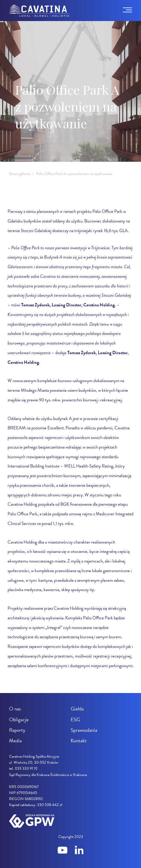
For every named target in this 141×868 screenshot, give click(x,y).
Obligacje (19, 720)
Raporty (17, 730)
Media (15, 741)
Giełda (77, 709)
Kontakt (79, 741)
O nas (15, 709)
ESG (75, 720)
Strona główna (19, 174)
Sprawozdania (84, 730)
